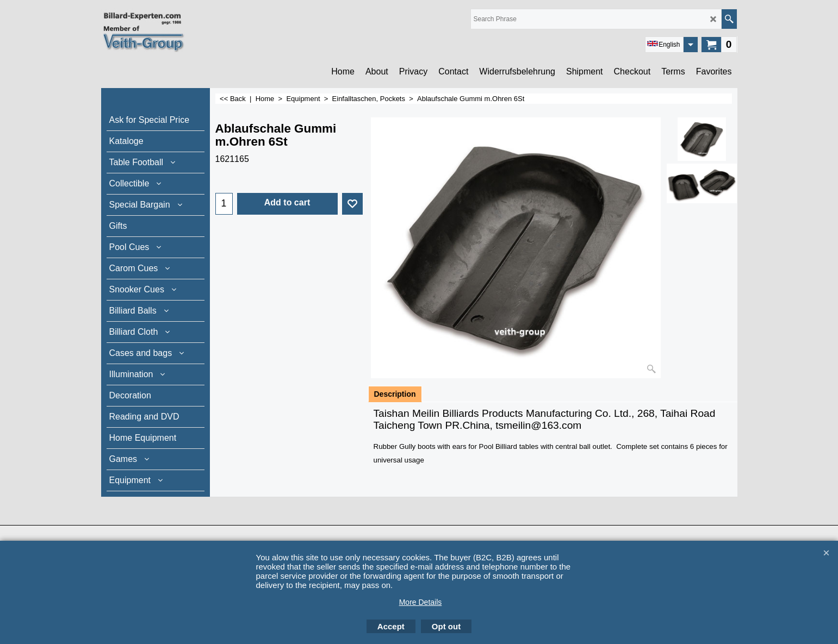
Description (395, 394)
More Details (421, 602)
